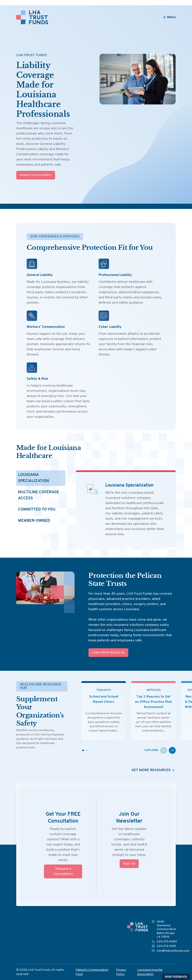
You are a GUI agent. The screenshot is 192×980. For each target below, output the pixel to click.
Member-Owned (34, 521)
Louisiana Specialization (33, 478)
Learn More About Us (93, 653)
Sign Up (129, 864)
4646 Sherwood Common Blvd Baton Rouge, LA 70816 (166, 929)
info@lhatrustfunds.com (173, 951)
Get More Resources (154, 770)
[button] (164, 750)
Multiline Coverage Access (39, 495)
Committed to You (37, 510)
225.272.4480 (167, 942)
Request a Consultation (36, 175)
